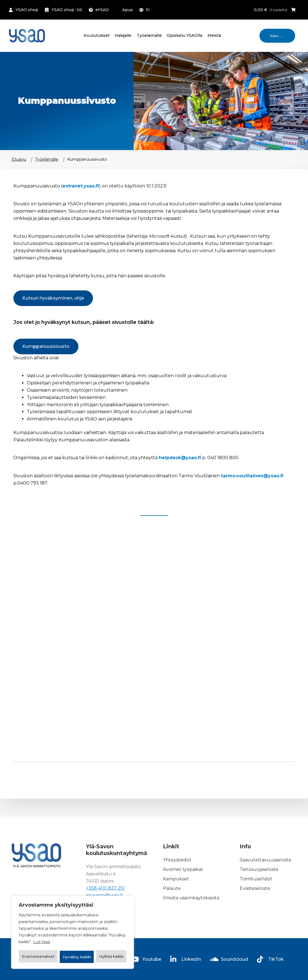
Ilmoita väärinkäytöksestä (191, 898)
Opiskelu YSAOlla (185, 35)
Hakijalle (123, 35)
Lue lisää (42, 928)
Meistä (214, 35)
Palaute (172, 888)
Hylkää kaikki (102, 942)
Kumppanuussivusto (46, 346)
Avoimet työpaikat (183, 869)
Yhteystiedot (177, 860)
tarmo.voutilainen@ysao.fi (252, 476)
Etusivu (19, 159)
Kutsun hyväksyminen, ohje (53, 298)
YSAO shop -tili (67, 10)
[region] (73, 926)
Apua (127, 10)
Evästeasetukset (47, 942)
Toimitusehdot (256, 879)
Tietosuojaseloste (259, 869)
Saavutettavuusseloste (265, 860)
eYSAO (102, 10)
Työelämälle (149, 35)
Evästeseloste (255, 888)
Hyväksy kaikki (73, 957)
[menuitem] (145, 10)
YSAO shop (27, 10)
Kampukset (176, 879)
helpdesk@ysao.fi (180, 458)
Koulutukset (97, 35)
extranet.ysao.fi (81, 186)
